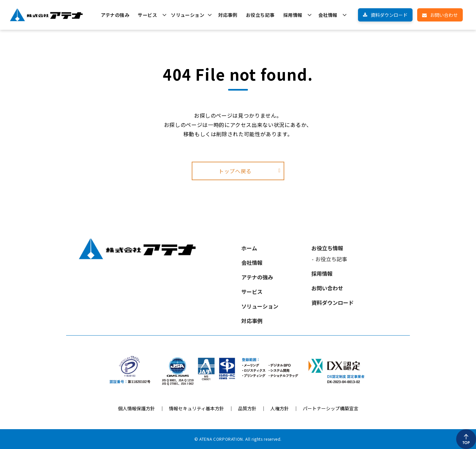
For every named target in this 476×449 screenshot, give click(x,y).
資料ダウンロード (389, 15)
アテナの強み (115, 15)
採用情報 (293, 15)
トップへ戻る (235, 171)
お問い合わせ (444, 15)
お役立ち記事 (260, 15)
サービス (147, 15)
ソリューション (188, 15)
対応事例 (228, 15)
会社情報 (328, 15)
